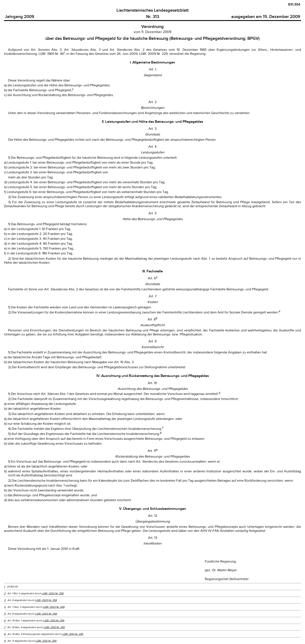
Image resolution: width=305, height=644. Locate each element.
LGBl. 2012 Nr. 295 (54, 621)
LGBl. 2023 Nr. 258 (53, 593)
